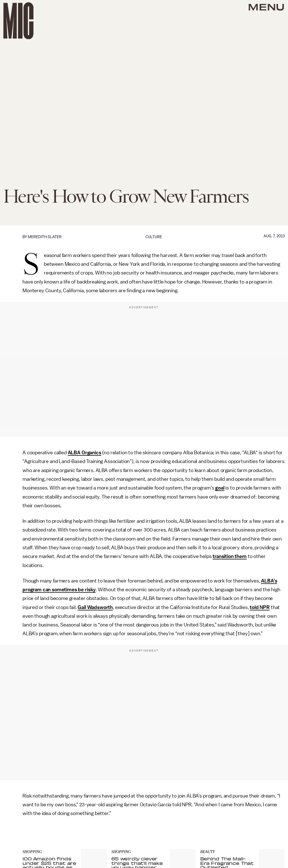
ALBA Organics (85, 453)
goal (220, 488)
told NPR (260, 607)
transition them (230, 556)
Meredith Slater (45, 237)
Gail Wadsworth (95, 607)
